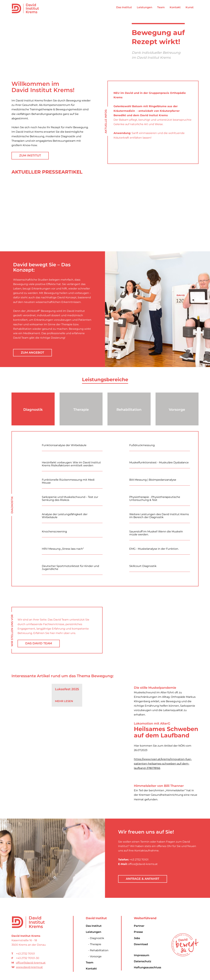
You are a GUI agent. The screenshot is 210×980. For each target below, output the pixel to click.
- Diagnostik (96, 938)
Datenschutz (143, 961)
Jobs (137, 938)
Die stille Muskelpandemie (155, 688)
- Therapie (95, 944)
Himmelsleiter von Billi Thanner (159, 786)
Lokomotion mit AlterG (152, 723)
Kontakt (91, 969)
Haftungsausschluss (147, 967)
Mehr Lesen (64, 701)
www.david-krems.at (29, 967)
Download (141, 944)
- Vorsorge (95, 956)
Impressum (142, 955)
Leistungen (94, 932)
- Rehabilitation (98, 950)
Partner (139, 926)
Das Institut (94, 926)
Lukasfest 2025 (67, 689)
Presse (138, 932)
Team (90, 962)
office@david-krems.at (31, 963)
